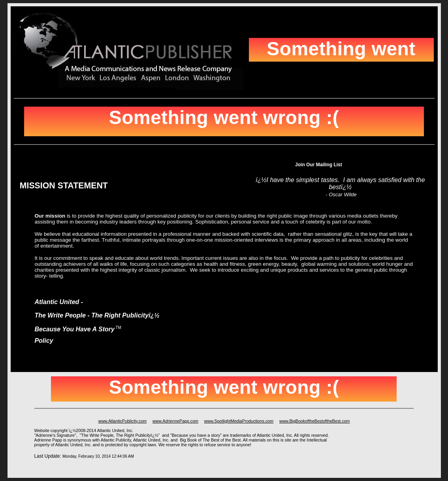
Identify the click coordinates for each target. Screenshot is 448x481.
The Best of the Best (222, 440)
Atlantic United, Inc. (151, 440)
